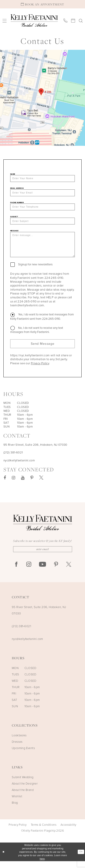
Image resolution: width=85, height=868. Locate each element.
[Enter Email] (43, 556)
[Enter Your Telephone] (42, 209)
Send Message (42, 349)
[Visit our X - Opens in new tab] (41, 484)
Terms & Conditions (44, 831)
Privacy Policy (40, 369)
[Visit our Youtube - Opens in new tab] (23, 484)
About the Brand (23, 797)
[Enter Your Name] (42, 179)
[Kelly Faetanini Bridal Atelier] (34, 20)
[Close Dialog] (4, 859)
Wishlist (17, 803)
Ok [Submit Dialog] (80, 859)
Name (13, 174)
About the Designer (25, 790)
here (42, 865)
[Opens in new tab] (42, 98)
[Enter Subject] (42, 223)
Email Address (17, 189)
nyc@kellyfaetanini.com (27, 646)
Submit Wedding (23, 784)
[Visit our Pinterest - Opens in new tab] (32, 484)
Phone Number (17, 204)
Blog (15, 809)
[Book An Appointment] (42, 4)
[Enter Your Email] (42, 194)
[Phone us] (66, 20)
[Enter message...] (42, 249)
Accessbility (68, 831)
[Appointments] (73, 20)
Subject (14, 219)
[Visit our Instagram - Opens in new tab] (13, 484)
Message (14, 233)
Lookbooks (19, 742)
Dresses (17, 748)
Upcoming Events (23, 755)
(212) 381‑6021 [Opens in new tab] (13, 459)
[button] (5, 21)
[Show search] (81, 20)
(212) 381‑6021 (21, 633)
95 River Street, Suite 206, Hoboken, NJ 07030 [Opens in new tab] (35, 451)
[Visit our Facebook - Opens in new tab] (5, 484)
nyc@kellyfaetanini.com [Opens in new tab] (19, 467)
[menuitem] (5, 21)
